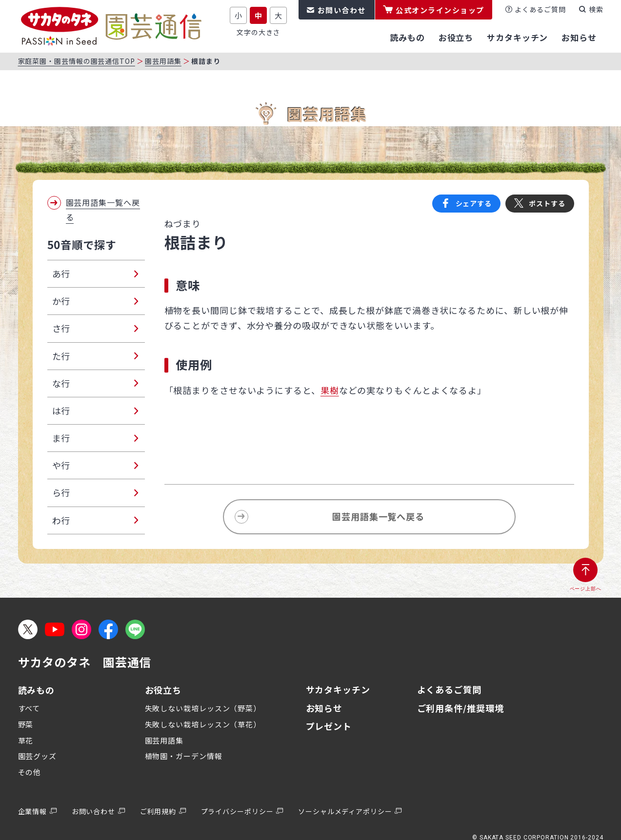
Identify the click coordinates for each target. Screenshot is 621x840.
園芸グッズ (38, 756)
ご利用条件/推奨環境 (461, 708)
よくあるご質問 (540, 9)
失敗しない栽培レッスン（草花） (203, 724)
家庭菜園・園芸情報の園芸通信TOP (77, 61)
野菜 (26, 724)
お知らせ (324, 708)
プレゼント (329, 726)
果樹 (330, 390)
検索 (596, 9)
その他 (30, 772)
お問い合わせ (342, 10)
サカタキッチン (338, 689)
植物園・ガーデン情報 (184, 756)
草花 (26, 740)
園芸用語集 (163, 61)
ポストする (547, 203)
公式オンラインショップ (440, 10)
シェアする (474, 203)
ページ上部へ (586, 589)
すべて (29, 708)
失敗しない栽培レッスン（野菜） (203, 708)
